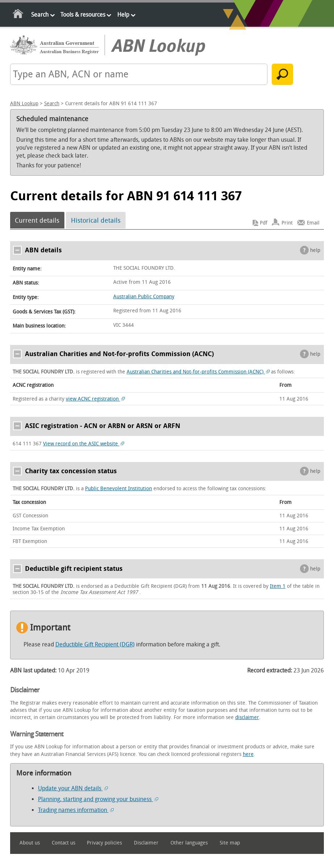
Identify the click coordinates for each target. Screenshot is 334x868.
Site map (230, 843)
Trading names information (76, 810)
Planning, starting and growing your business (98, 799)
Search (40, 15)
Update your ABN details (73, 788)
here (248, 754)
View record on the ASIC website (84, 444)
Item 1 (278, 586)
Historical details (96, 220)
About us (30, 843)
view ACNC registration (96, 399)
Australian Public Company (144, 297)
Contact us (64, 843)
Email (313, 223)
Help (123, 15)
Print (287, 223)
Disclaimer (146, 843)
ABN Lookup (24, 104)
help (315, 250)
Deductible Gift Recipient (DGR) (95, 644)
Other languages (189, 843)
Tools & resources (83, 15)
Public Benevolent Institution (119, 489)
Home (18, 15)
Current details (37, 220)
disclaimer (247, 717)
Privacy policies (104, 843)
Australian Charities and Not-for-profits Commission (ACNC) (198, 372)
